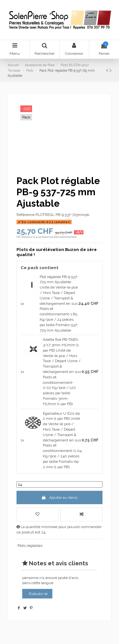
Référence (26, 215)
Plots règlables (30, 546)
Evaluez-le (38, 594)
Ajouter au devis (60, 497)
